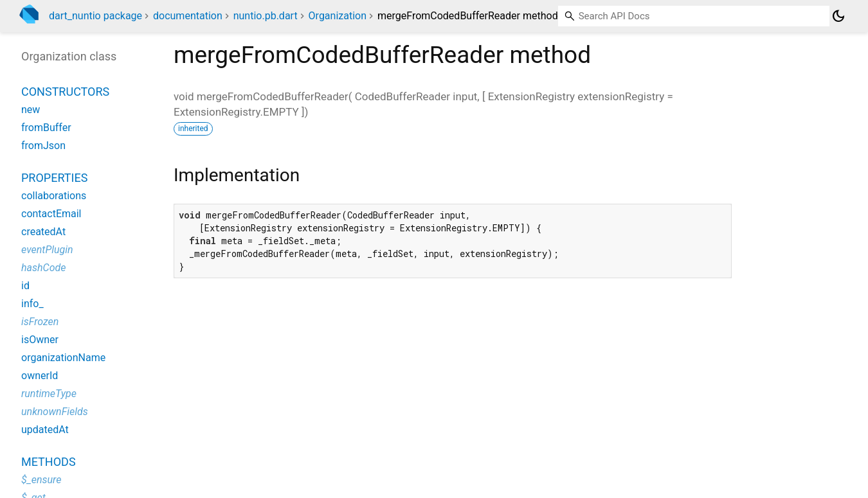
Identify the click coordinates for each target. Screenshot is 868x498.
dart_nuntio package (95, 16)
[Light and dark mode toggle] (838, 16)
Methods (49, 462)
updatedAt (45, 430)
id (25, 286)
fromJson (43, 146)
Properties (54, 178)
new (31, 110)
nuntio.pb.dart (266, 16)
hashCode (43, 268)
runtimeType (49, 394)
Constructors (65, 92)
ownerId (40, 376)
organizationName (63, 358)
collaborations (54, 196)
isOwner (40, 340)
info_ (32, 304)
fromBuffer (46, 128)
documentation (188, 16)
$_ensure (41, 480)
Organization (338, 16)
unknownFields (55, 412)
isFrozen (40, 322)
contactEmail (51, 214)
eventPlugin (47, 250)
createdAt (43, 232)
